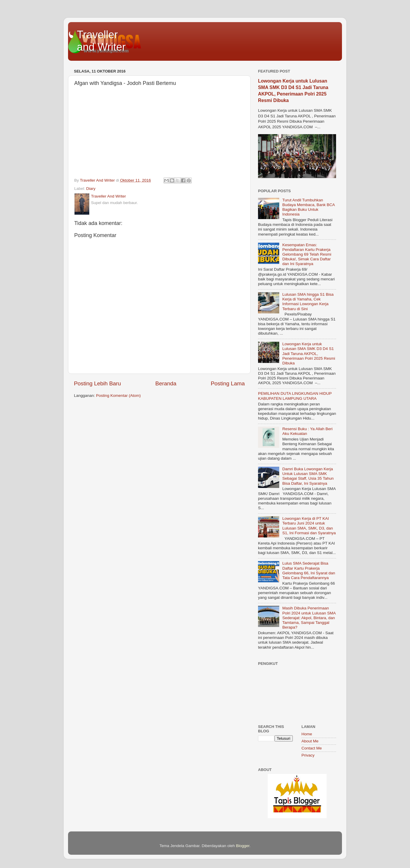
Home (307, 734)
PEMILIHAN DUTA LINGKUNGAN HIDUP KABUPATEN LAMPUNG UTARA (295, 396)
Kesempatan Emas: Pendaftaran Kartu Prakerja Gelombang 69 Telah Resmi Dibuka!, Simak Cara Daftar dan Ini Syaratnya (307, 254)
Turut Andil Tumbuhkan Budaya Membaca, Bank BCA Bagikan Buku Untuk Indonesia (308, 207)
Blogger (243, 846)
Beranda (166, 383)
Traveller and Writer (101, 41)
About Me (310, 741)
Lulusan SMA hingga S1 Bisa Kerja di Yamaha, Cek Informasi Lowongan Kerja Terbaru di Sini (308, 302)
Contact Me (312, 748)
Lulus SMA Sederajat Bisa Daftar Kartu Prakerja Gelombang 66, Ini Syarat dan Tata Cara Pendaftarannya (309, 571)
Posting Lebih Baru (97, 383)
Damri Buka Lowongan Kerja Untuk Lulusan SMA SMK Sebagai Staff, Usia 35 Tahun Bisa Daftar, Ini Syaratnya (308, 476)
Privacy (308, 755)
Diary (91, 189)
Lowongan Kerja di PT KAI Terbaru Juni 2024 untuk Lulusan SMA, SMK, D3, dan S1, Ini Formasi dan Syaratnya (309, 526)
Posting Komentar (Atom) (118, 396)
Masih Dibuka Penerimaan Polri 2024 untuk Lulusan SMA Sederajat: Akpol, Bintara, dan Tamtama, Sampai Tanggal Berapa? (309, 618)
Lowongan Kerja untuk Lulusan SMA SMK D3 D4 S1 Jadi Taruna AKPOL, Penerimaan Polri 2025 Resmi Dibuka (309, 354)
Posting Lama (228, 383)
